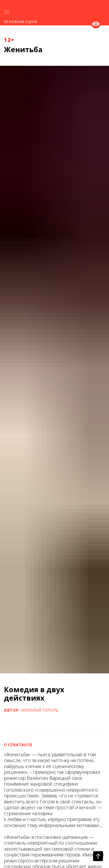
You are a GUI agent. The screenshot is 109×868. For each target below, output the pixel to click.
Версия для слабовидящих (96, 23)
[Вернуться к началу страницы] (98, 856)
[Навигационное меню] (7, 12)
